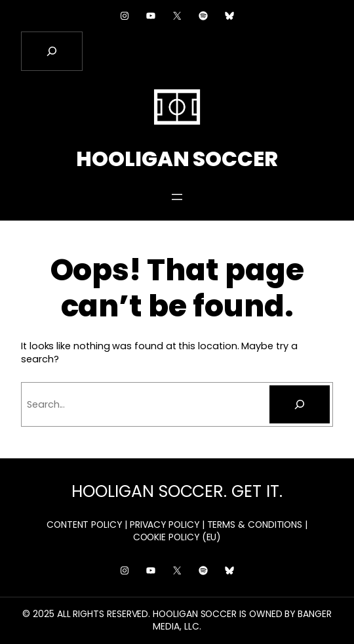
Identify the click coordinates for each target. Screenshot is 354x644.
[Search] (300, 404)
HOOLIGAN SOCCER (177, 159)
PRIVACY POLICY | (167, 525)
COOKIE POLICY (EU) (177, 537)
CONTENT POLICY (84, 525)
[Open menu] (177, 197)
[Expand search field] (52, 51)
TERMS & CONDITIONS (255, 525)
